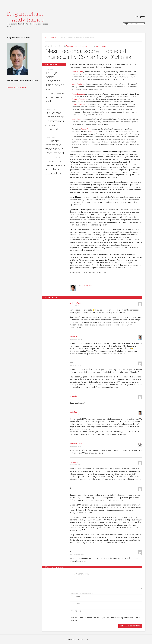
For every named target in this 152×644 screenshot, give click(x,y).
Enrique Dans (77, 72)
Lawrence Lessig (79, 104)
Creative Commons (80, 99)
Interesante (74, 462)
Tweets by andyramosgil (17, 87)
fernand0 (73, 396)
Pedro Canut (86, 129)
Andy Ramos (87, 285)
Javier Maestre (78, 119)
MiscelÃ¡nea (85, 46)
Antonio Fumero (76, 444)
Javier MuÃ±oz (75, 303)
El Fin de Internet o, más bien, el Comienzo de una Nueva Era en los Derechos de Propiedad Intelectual (56, 157)
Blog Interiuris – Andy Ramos (25, 17)
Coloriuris (94, 132)
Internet (77, 46)
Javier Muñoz (77, 84)
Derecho (54, 37)
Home (47, 37)
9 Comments (101, 46)
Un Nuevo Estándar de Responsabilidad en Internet (56, 121)
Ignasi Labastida (78, 94)
